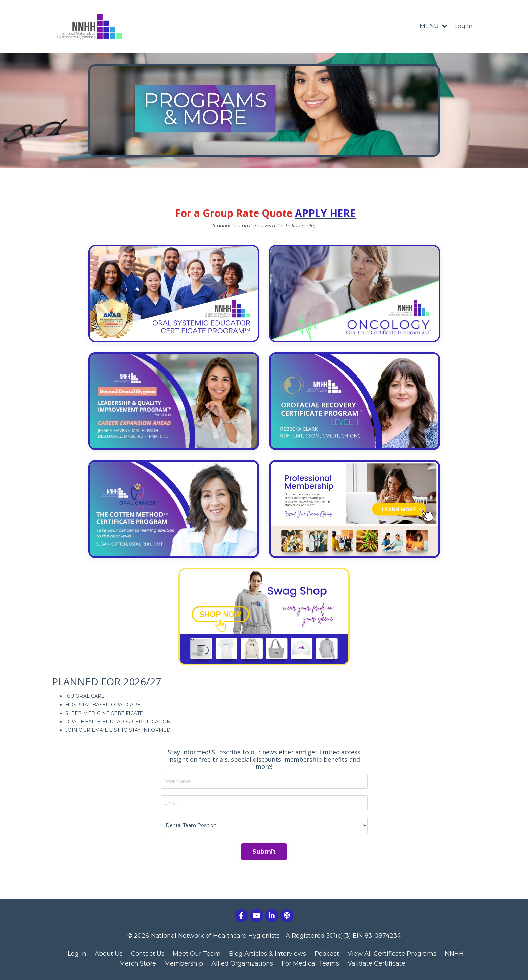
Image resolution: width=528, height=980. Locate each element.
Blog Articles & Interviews (268, 954)
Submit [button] (264, 852)
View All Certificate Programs (392, 954)
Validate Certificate (376, 963)
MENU (434, 26)
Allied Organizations (242, 963)
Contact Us (148, 954)
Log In (464, 26)
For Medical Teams (310, 963)
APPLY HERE (325, 213)
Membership (184, 963)
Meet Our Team (197, 954)
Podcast (327, 954)
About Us (109, 954)
